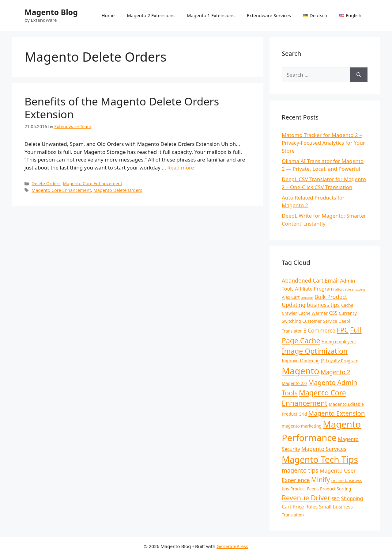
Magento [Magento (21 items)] (301, 371)
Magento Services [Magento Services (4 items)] (324, 449)
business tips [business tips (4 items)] (323, 305)
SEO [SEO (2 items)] (336, 499)
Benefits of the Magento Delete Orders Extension (122, 108)
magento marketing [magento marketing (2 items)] (302, 426)
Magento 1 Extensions (211, 15)
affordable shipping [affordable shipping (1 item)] (350, 289)
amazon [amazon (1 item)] (307, 298)
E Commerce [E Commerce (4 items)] (319, 330)
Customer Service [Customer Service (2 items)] (320, 321)
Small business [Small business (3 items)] (336, 507)
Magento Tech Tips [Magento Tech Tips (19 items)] (320, 459)
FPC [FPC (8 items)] (343, 330)
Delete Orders (46, 183)
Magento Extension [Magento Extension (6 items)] (337, 413)
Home (108, 15)
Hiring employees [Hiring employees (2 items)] (339, 342)
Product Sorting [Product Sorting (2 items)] (336, 489)
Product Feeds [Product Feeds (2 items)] (304, 489)
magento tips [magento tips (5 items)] (300, 470)
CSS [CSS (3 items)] (333, 313)
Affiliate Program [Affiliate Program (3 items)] (314, 289)
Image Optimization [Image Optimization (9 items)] (315, 351)
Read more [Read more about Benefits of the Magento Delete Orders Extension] (181, 168)
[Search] (359, 75)
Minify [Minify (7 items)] (320, 480)
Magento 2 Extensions (151, 15)
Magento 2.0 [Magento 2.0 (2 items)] (294, 383)
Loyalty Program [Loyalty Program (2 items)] (342, 361)
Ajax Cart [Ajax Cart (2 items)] (291, 297)
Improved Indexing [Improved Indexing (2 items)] (301, 361)
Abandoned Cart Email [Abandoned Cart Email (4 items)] (310, 280)
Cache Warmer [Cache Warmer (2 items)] (313, 313)
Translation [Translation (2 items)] (293, 515)
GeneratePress (232, 546)
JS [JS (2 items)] (323, 361)
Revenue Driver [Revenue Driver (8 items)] (306, 497)
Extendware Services (269, 15)
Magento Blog (51, 12)
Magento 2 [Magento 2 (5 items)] (335, 372)
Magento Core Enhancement (92, 183)
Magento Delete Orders (118, 190)
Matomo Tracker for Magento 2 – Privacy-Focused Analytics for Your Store (323, 143)
